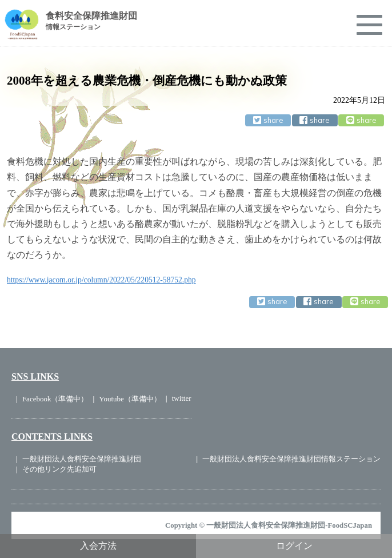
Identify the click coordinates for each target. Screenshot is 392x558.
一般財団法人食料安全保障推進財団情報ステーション (291, 459)
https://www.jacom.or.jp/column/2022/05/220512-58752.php (101, 280)
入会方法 (98, 546)
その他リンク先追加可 (59, 469)
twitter (182, 398)
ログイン (294, 546)
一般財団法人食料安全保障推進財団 (82, 459)
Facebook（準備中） (55, 399)
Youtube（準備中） (130, 399)
